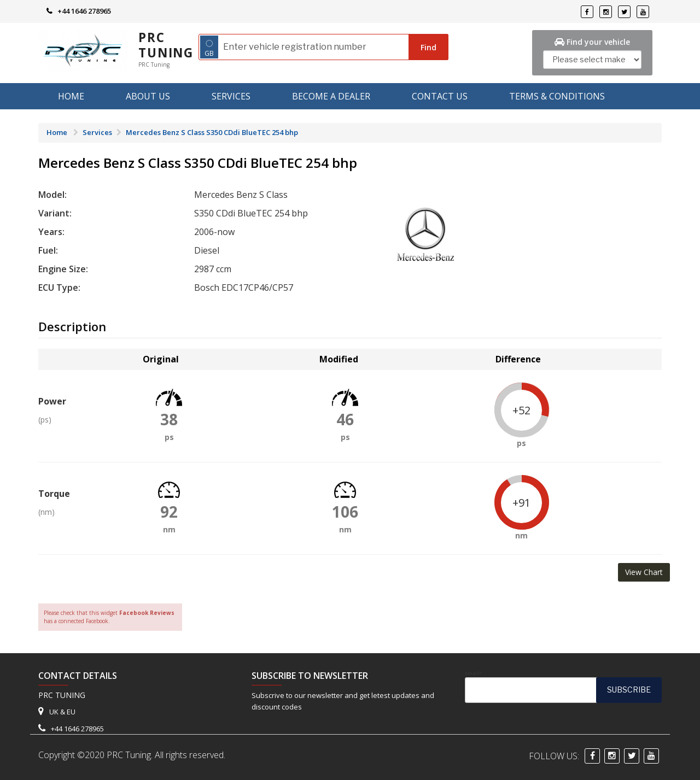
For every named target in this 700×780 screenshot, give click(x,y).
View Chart (644, 572)
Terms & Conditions (557, 96)
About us (148, 96)
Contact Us (440, 96)
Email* (563, 687)
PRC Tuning (166, 45)
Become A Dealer (331, 96)
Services (231, 96)
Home (71, 96)
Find (428, 47)
